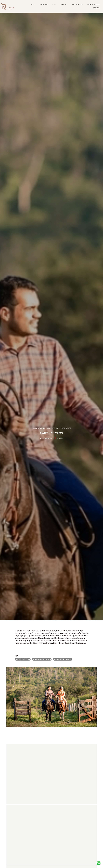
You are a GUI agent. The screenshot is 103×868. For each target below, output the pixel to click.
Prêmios (97, 8)
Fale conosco (78, 5)
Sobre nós (64, 5)
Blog (54, 5)
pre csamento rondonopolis (42, 659)
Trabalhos (43, 5)
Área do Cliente (94, 5)
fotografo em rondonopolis (63, 659)
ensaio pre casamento (23, 659)
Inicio (33, 5)
